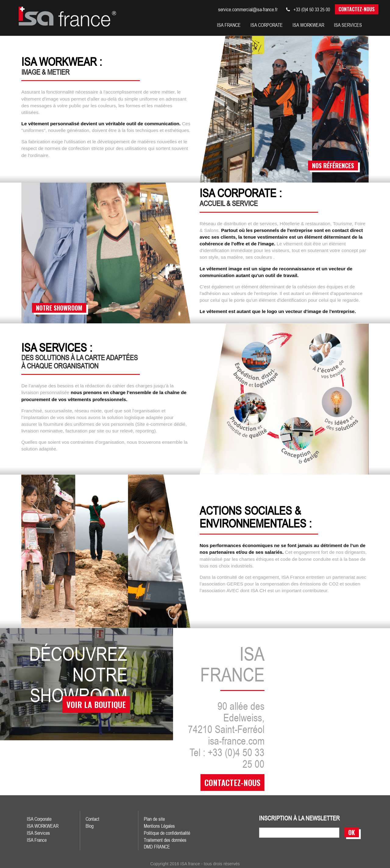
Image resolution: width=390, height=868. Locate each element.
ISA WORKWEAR (43, 825)
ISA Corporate (39, 819)
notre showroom (59, 308)
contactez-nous (232, 782)
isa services (348, 25)
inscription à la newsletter (299, 818)
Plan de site (154, 819)
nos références (333, 165)
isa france (229, 25)
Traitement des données (165, 839)
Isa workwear (308, 25)
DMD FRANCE (157, 846)
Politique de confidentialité (167, 832)
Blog (90, 825)
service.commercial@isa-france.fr (248, 9)
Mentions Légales (159, 825)
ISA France (37, 839)
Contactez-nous (357, 9)
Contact (92, 819)
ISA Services (38, 832)
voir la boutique (94, 708)
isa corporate (267, 25)
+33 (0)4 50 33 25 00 (308, 9)
